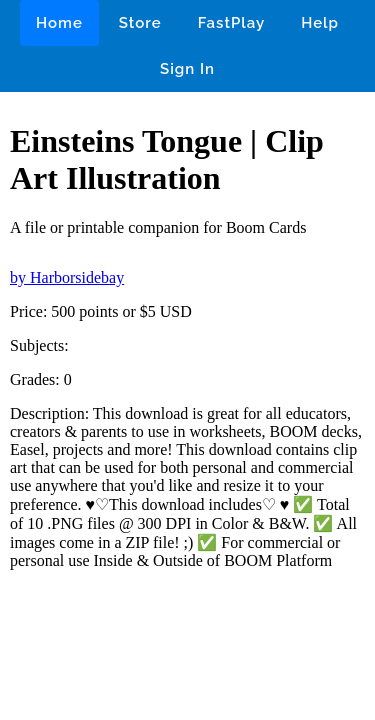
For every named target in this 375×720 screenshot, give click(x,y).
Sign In (187, 69)
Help (320, 23)
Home (59, 23)
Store (140, 23)
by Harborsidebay (67, 277)
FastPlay (232, 23)
